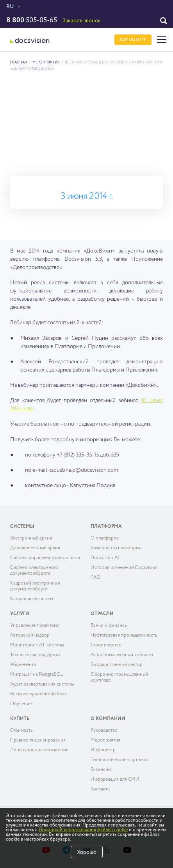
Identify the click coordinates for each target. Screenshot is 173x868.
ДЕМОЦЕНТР (133, 40)
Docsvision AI (105, 558)
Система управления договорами (45, 558)
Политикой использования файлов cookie (83, 830)
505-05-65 (32, 20)
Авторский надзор (30, 635)
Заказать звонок (82, 21)
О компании (108, 719)
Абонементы (23, 665)
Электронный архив (31, 538)
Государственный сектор (117, 665)
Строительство (106, 645)
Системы (22, 527)
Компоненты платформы (116, 548)
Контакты (100, 789)
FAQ (95, 577)
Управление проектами (35, 626)
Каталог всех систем (31, 599)
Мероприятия (46, 62)
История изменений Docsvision (124, 568)
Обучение (21, 704)
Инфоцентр (103, 750)
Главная (19, 62)
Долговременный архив (35, 548)
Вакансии (101, 770)
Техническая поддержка (35, 655)
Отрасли (102, 614)
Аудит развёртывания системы (42, 684)
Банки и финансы (109, 626)
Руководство (104, 731)
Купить (20, 719)
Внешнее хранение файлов (38, 694)
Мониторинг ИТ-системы (37, 645)
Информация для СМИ (115, 780)
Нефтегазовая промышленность (124, 635)
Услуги (20, 614)
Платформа (106, 527)
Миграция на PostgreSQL (37, 675)
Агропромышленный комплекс (122, 655)
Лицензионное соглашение (39, 750)
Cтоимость (21, 731)
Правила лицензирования (38, 740)
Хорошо (87, 852)
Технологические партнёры (119, 760)
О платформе (105, 538)
